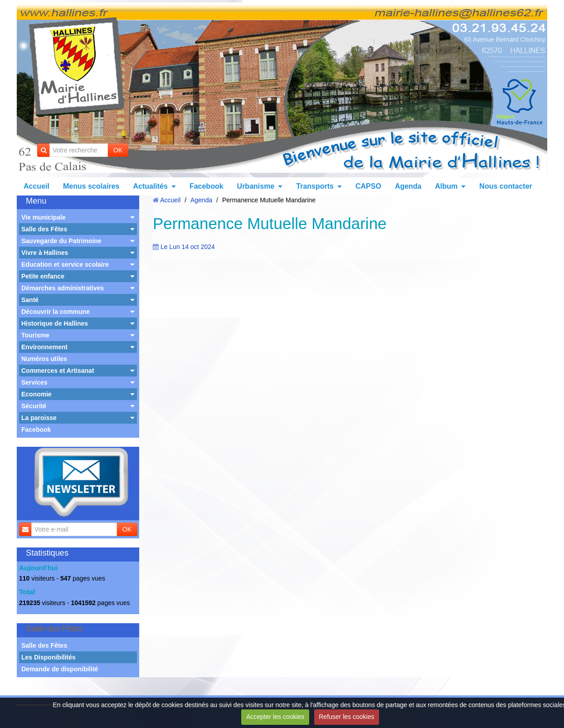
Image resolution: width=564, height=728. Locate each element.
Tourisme (35, 335)
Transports (315, 186)
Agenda (408, 186)
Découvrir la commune (56, 312)
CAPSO (368, 186)
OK (118, 150)
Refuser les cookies (346, 717)
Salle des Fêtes (44, 229)
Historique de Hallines (55, 323)
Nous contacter (506, 186)
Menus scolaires (91, 186)
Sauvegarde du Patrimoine (61, 241)
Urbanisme (256, 186)
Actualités (150, 186)
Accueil (36, 186)
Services (34, 382)
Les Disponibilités (49, 657)
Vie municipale (44, 217)
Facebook (207, 186)
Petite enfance (43, 276)
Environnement (44, 347)
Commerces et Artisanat (58, 371)
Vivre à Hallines (45, 253)
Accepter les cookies (275, 717)
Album (447, 186)
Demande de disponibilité (60, 669)
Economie (36, 394)
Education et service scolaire (65, 264)
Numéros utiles (44, 359)
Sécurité (34, 406)
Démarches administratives (63, 288)
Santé (30, 300)
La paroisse (39, 418)
